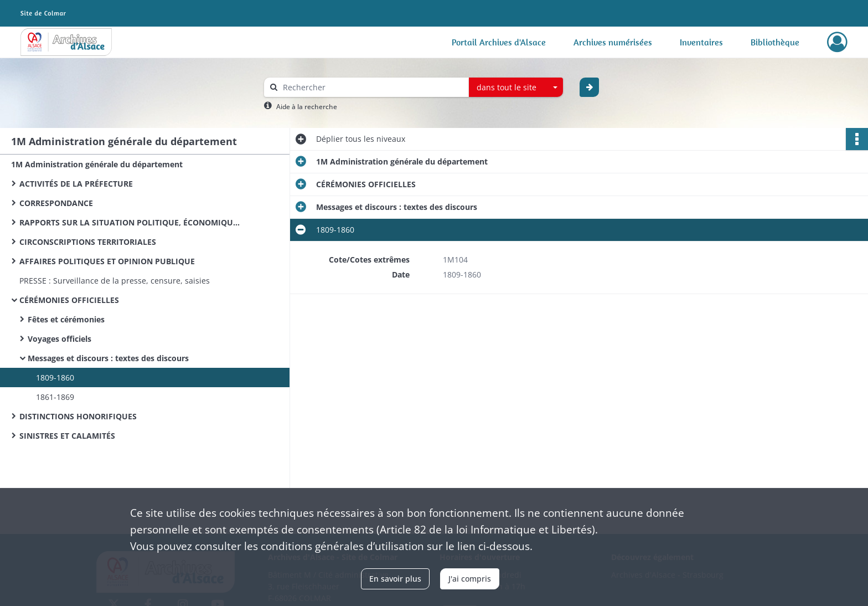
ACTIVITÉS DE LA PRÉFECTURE (76, 184)
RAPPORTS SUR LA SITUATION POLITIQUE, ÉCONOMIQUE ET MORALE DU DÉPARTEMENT (130, 222)
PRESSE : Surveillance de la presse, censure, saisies (115, 281)
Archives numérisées (613, 42)
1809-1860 (55, 378)
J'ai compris (470, 579)
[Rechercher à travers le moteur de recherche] (372, 87)
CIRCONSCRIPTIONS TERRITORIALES (88, 242)
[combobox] (516, 88)
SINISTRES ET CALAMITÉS (67, 436)
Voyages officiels (60, 339)
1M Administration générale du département (97, 164)
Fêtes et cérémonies (66, 319)
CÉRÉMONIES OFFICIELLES (69, 300)
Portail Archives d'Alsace (499, 42)
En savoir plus (395, 579)
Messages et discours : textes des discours (108, 358)
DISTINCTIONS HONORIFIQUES (78, 416)
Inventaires (701, 42)
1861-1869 (55, 397)
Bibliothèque (775, 42)
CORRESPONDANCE (56, 203)
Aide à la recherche (307, 107)
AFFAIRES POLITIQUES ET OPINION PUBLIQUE (107, 261)
